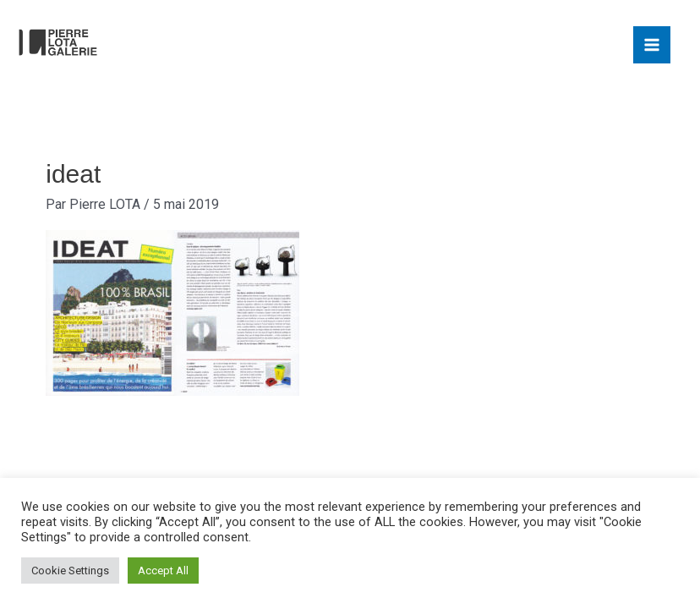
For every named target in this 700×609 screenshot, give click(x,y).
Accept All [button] (163, 571)
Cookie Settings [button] (70, 571)
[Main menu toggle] (652, 45)
